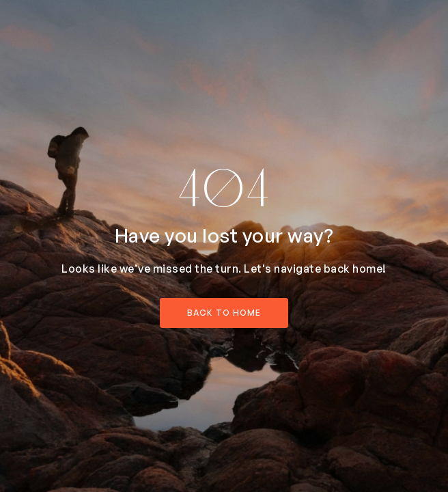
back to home (224, 313)
